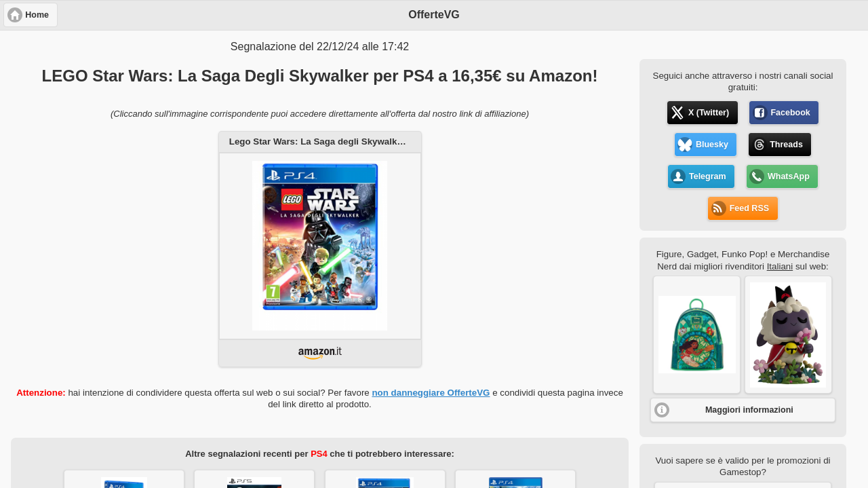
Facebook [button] (790, 113)
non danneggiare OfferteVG (431, 393)
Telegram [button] (708, 176)
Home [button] (37, 15)
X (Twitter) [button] (709, 113)
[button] (697, 335)
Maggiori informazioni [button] (749, 410)
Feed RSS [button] (749, 208)
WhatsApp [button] (789, 176)
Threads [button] (786, 145)
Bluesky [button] (712, 145)
